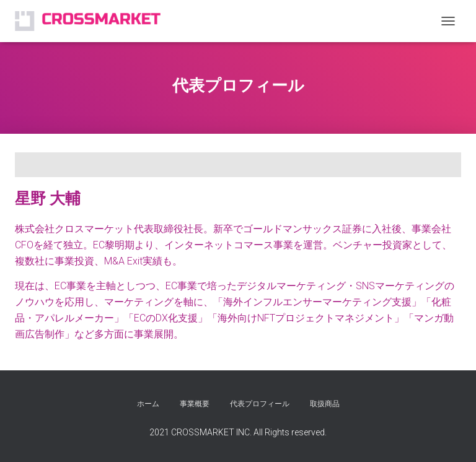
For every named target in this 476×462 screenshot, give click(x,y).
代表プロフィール (260, 404)
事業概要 (195, 404)
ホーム (148, 404)
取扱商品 (325, 404)
